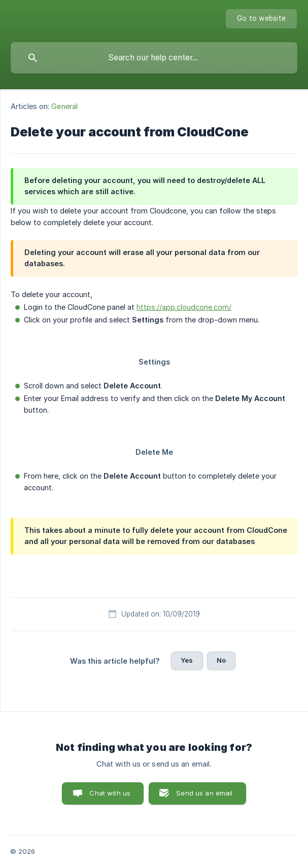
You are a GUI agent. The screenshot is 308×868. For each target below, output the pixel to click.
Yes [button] (187, 660)
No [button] (221, 660)
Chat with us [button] (110, 793)
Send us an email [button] (204, 793)
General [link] (64, 106)
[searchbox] (154, 58)
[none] (261, 19)
